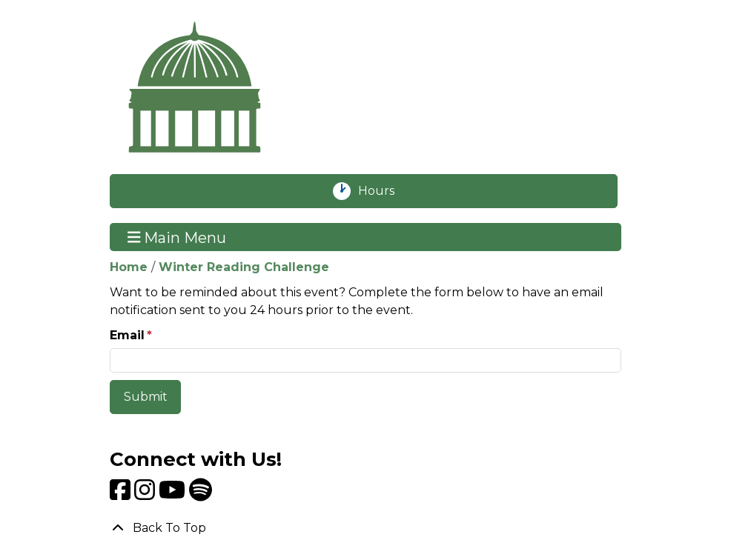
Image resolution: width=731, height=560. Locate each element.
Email (127, 335)
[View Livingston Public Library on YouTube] (174, 494)
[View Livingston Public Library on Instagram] (146, 494)
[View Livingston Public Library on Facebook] (122, 494)
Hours (384, 191)
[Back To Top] (365, 528)
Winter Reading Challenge (244, 267)
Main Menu (177, 237)
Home (129, 267)
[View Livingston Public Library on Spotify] (201, 494)
